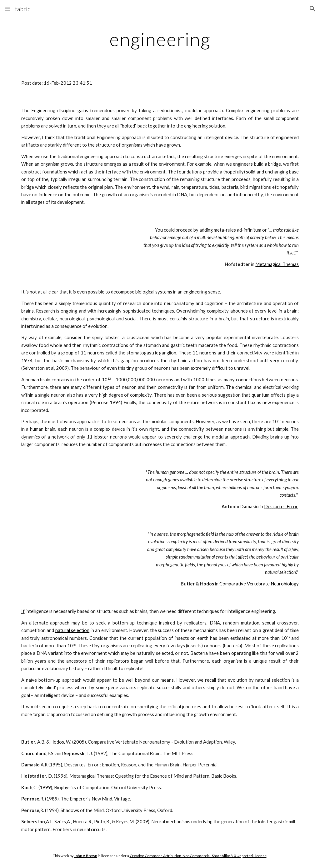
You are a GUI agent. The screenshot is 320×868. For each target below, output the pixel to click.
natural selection (72, 630)
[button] (7, 9)
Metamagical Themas (277, 264)
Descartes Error (281, 507)
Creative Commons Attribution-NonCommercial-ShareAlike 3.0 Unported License (198, 856)
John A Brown (86, 856)
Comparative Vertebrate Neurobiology (259, 584)
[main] (160, 39)
